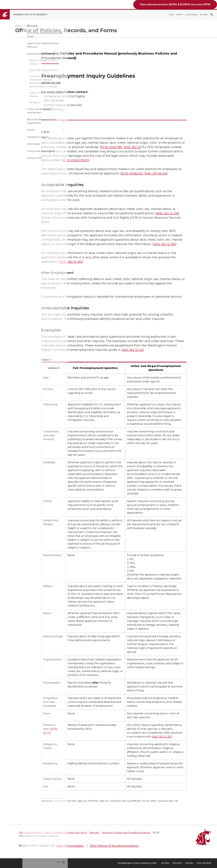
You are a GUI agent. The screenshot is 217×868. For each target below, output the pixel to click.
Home (11, 26)
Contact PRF (12, 158)
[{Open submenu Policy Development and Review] (41, 111)
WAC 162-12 (149, 147)
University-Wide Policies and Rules (22, 35)
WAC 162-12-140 (150, 350)
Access (165, 863)
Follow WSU (204, 863)
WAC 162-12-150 (182, 244)
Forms (9, 130)
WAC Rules (11, 144)
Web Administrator (104, 846)
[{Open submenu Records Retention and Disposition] (41, 121)
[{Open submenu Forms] (41, 130)
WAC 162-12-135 (185, 213)
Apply (180, 14)
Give (171, 14)
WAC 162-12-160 (88, 262)
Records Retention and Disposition (19, 121)
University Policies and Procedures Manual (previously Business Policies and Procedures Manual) (23, 81)
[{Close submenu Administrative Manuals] (41, 54)
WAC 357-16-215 (173, 173)
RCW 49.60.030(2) (93, 160)
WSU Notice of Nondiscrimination (149, 846)
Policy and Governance (19, 151)
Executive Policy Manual (21, 70)
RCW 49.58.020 (149, 173)
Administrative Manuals (19, 54)
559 (97, 801)
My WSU (204, 14)
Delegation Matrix (15, 137)
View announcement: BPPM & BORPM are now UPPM (175, 4)
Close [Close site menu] (36, 862)
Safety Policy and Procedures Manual (24, 94)
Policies (177, 863)
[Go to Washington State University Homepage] (26, 15)
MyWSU (189, 863)
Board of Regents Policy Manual (21, 62)
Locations (191, 14)
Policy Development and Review (17, 111)
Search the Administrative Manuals (20, 45)
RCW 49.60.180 (129, 147)
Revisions (12, 103)
